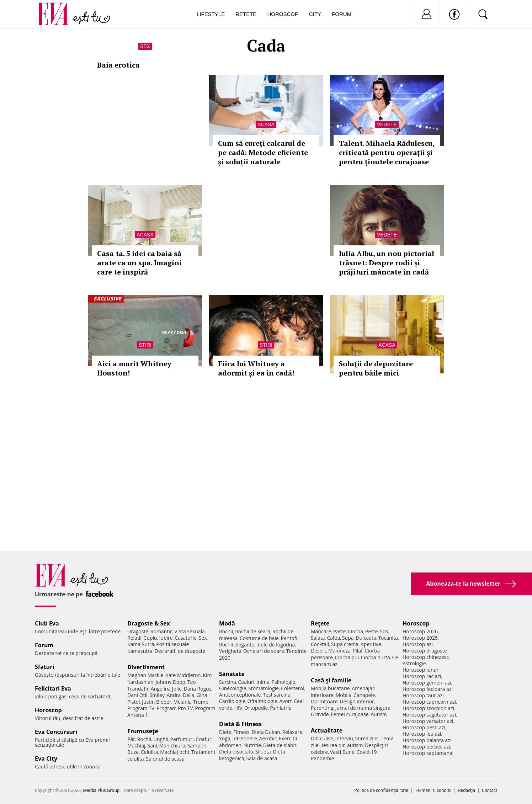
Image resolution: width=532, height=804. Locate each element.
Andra (174, 695)
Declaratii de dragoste (180, 651)
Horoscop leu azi (422, 734)
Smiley (157, 695)
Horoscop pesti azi (424, 727)
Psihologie (284, 682)
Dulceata (366, 638)
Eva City (46, 758)
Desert (318, 651)
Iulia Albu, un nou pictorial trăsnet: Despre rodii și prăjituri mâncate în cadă (387, 263)
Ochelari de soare (264, 651)
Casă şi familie (331, 680)
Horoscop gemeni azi (427, 683)
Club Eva (47, 623)
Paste (340, 631)
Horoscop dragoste (425, 651)
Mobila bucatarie (330, 688)
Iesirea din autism (342, 745)
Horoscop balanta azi (427, 740)
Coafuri (204, 739)
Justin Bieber (156, 702)
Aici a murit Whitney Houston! (134, 368)
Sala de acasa (262, 758)
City (315, 14)
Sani (152, 746)
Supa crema (345, 644)
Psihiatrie (281, 708)
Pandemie (323, 758)
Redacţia (467, 790)
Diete (225, 732)
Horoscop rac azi (422, 676)
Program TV (141, 708)
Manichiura (172, 746)
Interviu (344, 738)
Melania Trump (191, 702)
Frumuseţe (143, 731)
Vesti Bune (342, 752)
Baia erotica (118, 65)
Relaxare (292, 732)
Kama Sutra (141, 644)
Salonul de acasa (165, 759)
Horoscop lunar (421, 670)
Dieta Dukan (266, 732)
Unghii (161, 739)
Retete (246, 14)
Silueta (263, 752)
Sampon (197, 746)
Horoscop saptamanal (428, 753)
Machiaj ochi (174, 752)
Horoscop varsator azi (428, 721)
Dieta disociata (236, 752)
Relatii (134, 638)
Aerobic (268, 738)
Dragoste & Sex (149, 623)
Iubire (166, 638)
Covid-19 (367, 752)
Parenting (322, 708)
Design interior (357, 701)
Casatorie (186, 638)
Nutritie (252, 745)
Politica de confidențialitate (381, 790)
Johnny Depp (170, 682)
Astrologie (414, 663)
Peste (372, 631)
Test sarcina (277, 695)
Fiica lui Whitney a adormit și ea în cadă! (256, 368)
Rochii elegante (237, 645)
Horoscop (283, 14)
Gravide (320, 714)
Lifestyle (211, 14)
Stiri (145, 345)
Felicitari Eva (53, 688)
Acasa (266, 124)
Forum (342, 14)
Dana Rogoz (198, 689)
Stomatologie (264, 688)
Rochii (144, 739)
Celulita (150, 752)
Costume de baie (259, 638)
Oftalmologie (262, 701)
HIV (238, 708)
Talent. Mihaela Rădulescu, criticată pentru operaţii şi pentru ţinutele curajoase (387, 152)
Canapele (364, 695)
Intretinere (245, 738)
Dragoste (138, 631)
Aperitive (371, 644)
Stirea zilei (367, 738)
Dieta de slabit (280, 745)
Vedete (387, 124)
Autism (379, 714)
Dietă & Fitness (240, 724)
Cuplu (150, 638)
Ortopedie (256, 708)
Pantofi (289, 638)
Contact (490, 790)
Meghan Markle (145, 675)
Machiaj (136, 746)
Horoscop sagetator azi (429, 715)
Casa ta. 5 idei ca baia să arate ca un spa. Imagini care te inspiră (139, 263)
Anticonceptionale (240, 695)
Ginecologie (233, 688)
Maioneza (339, 651)
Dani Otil (137, 695)
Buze (133, 752)
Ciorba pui (347, 657)
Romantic (161, 631)
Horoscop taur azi (423, 695)
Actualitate (327, 730)
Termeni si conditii (433, 790)
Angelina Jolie (166, 689)
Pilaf (358, 651)
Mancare (321, 631)
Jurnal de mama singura (363, 708)
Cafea (333, 638)
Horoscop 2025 (420, 638)
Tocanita (388, 638)
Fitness (241, 732)
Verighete (230, 651)
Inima (263, 682)
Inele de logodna (276, 645)
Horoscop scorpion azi (428, 708)
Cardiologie (232, 701)
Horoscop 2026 (420, 631)
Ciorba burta (376, 657)
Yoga (225, 738)
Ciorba (355, 631)
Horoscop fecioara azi (428, 689)
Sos (384, 631)
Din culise (322, 738)
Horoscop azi (418, 644)
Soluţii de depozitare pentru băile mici (376, 368)
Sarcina (228, 682)
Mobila (344, 695)
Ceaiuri (246, 682)
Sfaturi (44, 667)
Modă (227, 623)
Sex (145, 46)
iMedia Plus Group (101, 790)
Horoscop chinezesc (426, 657)
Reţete (320, 623)
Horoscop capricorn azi (429, 702)
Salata (318, 638)
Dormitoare (324, 701)
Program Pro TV (175, 708)
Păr (131, 739)
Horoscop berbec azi (426, 747)
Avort (285, 701)
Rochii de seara (253, 631)
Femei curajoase (350, 714)
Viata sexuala (190, 631)
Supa (348, 638)
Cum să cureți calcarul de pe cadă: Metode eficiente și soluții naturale (263, 152)
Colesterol (293, 688)
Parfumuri (182, 739)
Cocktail (320, 644)
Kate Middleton (183, 675)
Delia (189, 695)
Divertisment (146, 667)
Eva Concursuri (56, 732)
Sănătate (232, 674)
